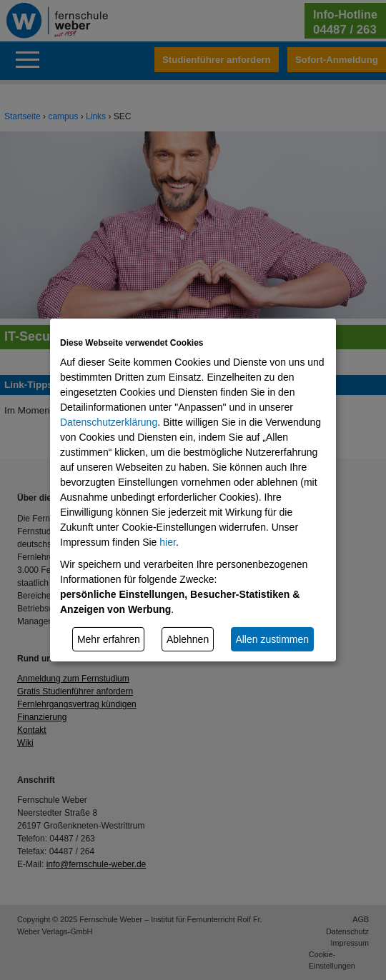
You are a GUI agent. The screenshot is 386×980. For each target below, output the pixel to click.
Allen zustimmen (272, 639)
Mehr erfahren (109, 639)
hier (168, 542)
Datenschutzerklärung (109, 422)
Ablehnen (188, 639)
